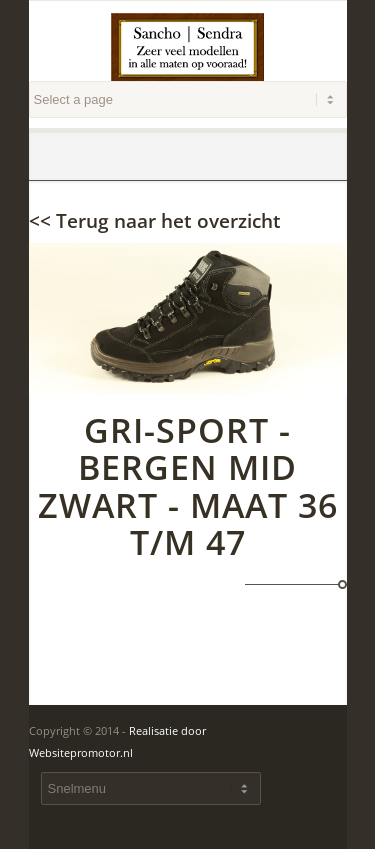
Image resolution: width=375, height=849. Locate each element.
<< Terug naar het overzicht (155, 221)
